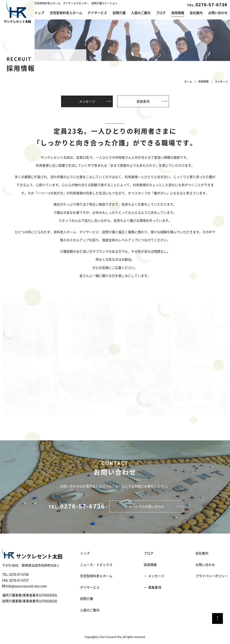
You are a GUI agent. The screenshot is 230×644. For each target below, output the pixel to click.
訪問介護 (119, 13)
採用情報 (178, 13)
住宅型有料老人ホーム (66, 13)
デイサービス (97, 13)
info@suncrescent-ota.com (24, 586)
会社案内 (196, 13)
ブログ (161, 13)
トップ (39, 13)
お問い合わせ (218, 13)
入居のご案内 (141, 13)
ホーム (188, 81)
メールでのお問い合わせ (146, 506)
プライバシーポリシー (212, 576)
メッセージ (87, 101)
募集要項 (143, 101)
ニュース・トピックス (96, 565)
